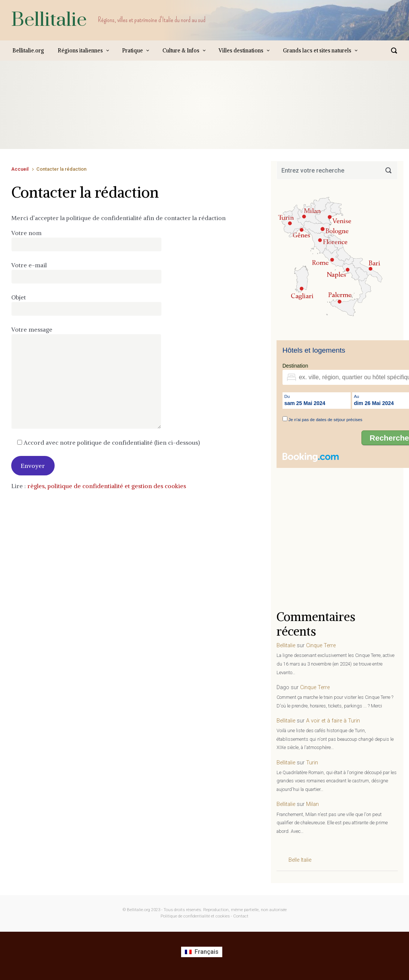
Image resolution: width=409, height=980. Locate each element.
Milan (312, 804)
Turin (312, 763)
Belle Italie (300, 860)
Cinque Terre (321, 646)
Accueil (20, 169)
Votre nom (86, 240)
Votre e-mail (86, 273)
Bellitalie (49, 20)
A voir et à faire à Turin (333, 721)
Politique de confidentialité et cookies (195, 916)
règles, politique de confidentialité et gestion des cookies (107, 486)
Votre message (86, 377)
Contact (241, 916)
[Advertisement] (147, 112)
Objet (86, 305)
